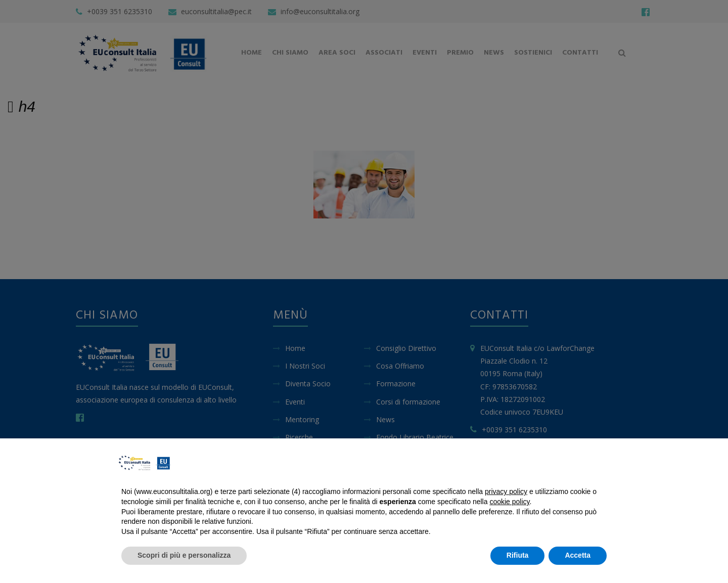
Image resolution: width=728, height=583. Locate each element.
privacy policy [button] (506, 491)
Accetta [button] (578, 555)
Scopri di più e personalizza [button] (184, 555)
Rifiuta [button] (518, 555)
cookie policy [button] (509, 502)
